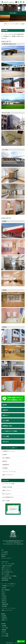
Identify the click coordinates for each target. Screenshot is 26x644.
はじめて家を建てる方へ (8, 497)
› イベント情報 (5, 634)
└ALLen (3, 592)
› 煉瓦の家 (4, 602)
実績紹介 (3, 614)
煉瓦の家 (5, 461)
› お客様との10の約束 (6, 566)
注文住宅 (5, 455)
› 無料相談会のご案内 (6, 578)
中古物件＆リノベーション (9, 451)
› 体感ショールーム (6, 568)
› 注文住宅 (4, 588)
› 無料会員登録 (5, 580)
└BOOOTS (4, 600)
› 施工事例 (4, 616)
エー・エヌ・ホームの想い (9, 484)
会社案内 (3, 624)
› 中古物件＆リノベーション (8, 586)
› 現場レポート (5, 620)
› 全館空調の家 (5, 604)
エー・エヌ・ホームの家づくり (14, 24)
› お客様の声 (4, 618)
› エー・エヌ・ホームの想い (8, 564)
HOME (5, 24)
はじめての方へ (6, 480)
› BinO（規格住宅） (6, 590)
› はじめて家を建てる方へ (7, 572)
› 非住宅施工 (4, 606)
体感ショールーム (7, 490)
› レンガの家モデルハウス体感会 (9, 576)
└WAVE (3, 594)
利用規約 (3, 556)
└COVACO (4, 596)
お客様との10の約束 (7, 487)
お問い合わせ (4, 554)
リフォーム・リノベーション (9, 471)
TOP (2, 550)
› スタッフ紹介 (5, 628)
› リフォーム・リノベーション (8, 608)
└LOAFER (4, 598)
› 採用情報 (4, 630)
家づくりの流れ (6, 501)
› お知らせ (4, 632)
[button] (24, 2)
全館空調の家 (6, 465)
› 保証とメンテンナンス (7, 610)
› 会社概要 (4, 626)
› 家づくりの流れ (5, 574)
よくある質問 (4, 552)
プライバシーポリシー (7, 558)
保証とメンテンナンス (8, 475)
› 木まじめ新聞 (5, 636)
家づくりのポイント (7, 494)
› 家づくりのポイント (6, 570)
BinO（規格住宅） (7, 458)
